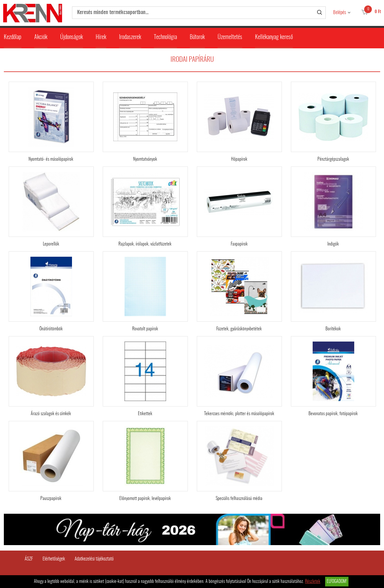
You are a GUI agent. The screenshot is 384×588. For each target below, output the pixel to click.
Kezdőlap (13, 37)
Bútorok (197, 37)
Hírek (101, 37)
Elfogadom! (337, 582)
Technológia (165, 37)
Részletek (313, 582)
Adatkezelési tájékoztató (94, 559)
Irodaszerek (130, 37)
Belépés (340, 13)
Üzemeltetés (230, 37)
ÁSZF (29, 559)
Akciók (41, 37)
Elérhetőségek (54, 559)
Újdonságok (72, 37)
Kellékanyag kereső (274, 37)
